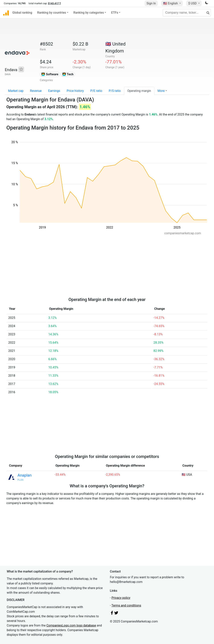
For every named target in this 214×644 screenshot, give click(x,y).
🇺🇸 (171, 3)
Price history (75, 91)
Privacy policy (121, 598)
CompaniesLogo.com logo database (71, 625)
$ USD (193, 3)
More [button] (161, 91)
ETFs (115, 13)
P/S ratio (115, 91)
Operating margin (139, 91)
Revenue (36, 91)
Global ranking (22, 13)
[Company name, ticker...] (187, 13)
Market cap (16, 91)
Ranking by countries (52, 13)
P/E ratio (96, 91)
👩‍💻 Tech (68, 74)
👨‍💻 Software (50, 74)
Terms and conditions (126, 605)
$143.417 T (54, 3)
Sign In (151, 3)
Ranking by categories (89, 13)
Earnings (54, 91)
